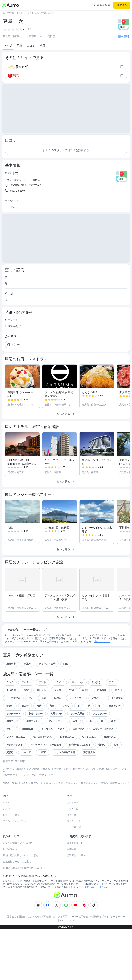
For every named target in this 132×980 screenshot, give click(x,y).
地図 (42, 46)
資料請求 (71, 849)
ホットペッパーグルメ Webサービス (34, 775)
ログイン (122, 5)
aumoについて (67, 920)
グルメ (7, 809)
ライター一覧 (74, 821)
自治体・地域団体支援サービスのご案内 (24, 868)
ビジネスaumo (11, 849)
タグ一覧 (71, 815)
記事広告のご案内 (76, 855)
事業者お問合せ (75, 843)
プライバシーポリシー (113, 917)
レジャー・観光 (11, 815)
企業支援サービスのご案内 (17, 862)
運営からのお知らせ (29, 917)
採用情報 (46, 917)
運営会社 (12, 917)
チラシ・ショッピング (15, 821)
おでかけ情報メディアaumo (18, 843)
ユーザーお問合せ (79, 917)
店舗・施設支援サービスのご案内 (21, 855)
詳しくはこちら (102, 642)
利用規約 (95, 917)
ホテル (7, 802)
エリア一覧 (73, 809)
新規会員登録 (102, 5)
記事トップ (73, 802)
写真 (19, 46)
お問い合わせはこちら (96, 887)
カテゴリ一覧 (74, 827)
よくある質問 (60, 917)
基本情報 (123, 36)
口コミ (31, 46)
